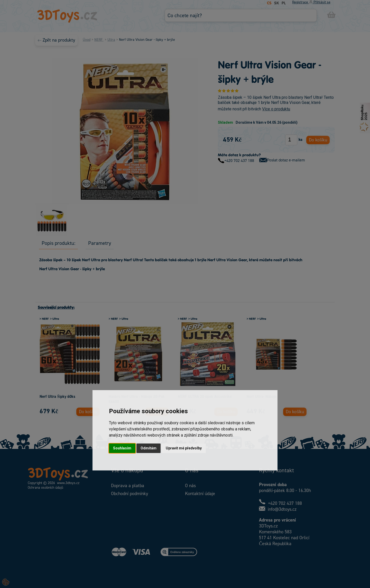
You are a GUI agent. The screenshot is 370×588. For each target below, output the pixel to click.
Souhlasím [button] (122, 448)
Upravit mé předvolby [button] (184, 448)
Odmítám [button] (149, 448)
